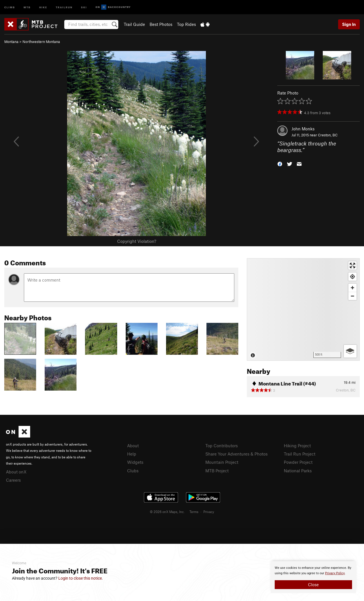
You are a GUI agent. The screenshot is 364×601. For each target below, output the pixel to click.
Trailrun (64, 7)
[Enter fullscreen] (352, 265)
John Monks (303, 129)
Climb (10, 7)
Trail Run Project (300, 454)
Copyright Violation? (137, 241)
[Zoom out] (352, 296)
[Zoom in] (352, 288)
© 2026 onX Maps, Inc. (167, 512)
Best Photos (161, 24)
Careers (13, 480)
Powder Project (298, 462)
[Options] (350, 351)
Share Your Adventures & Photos (236, 454)
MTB (27, 7)
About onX (16, 472)
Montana (11, 42)
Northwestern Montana (41, 42)
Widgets (135, 462)
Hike (43, 7)
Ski (84, 7)
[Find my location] (352, 277)
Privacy (209, 512)
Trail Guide (134, 24)
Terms (194, 512)
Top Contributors (222, 446)
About (133, 446)
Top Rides (186, 24)
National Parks (298, 471)
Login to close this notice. (81, 578)
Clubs (133, 471)
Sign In (349, 24)
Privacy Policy (335, 573)
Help (132, 454)
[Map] (303, 309)
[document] (313, 577)
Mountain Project (222, 462)
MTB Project (217, 471)
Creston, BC (328, 135)
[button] (280, 163)
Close (313, 584)
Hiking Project (297, 446)
